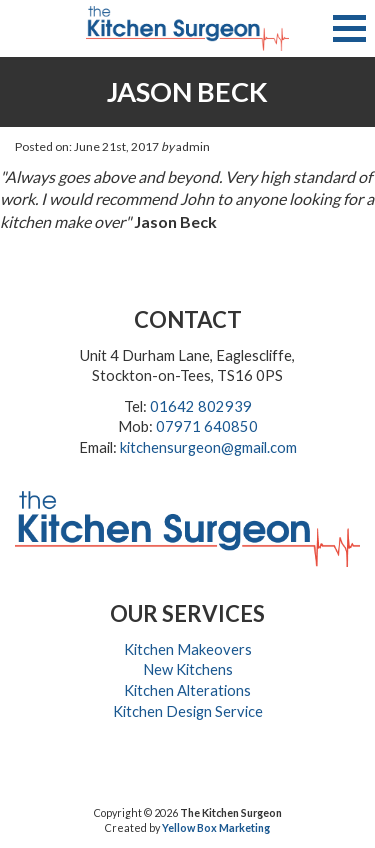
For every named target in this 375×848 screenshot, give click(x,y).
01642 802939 (201, 406)
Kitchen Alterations (187, 690)
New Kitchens (188, 669)
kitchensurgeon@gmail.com (208, 447)
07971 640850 (207, 426)
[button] (349, 28)
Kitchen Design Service (188, 711)
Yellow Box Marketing (216, 827)
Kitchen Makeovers (188, 649)
